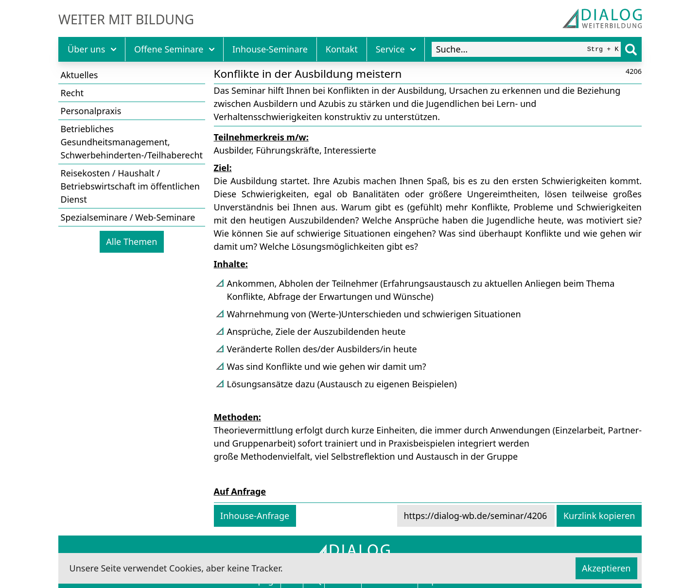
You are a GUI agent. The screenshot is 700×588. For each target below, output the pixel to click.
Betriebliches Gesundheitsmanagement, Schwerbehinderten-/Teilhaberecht (132, 142)
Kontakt (342, 49)
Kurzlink (599, 516)
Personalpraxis (91, 111)
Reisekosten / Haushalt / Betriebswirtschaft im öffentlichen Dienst (130, 186)
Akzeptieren (606, 568)
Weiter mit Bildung (126, 19)
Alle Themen (131, 242)
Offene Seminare (174, 49)
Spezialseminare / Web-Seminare (128, 217)
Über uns (92, 49)
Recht (72, 93)
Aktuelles (79, 75)
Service (396, 49)
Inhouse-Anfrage (255, 516)
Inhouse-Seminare (270, 49)
